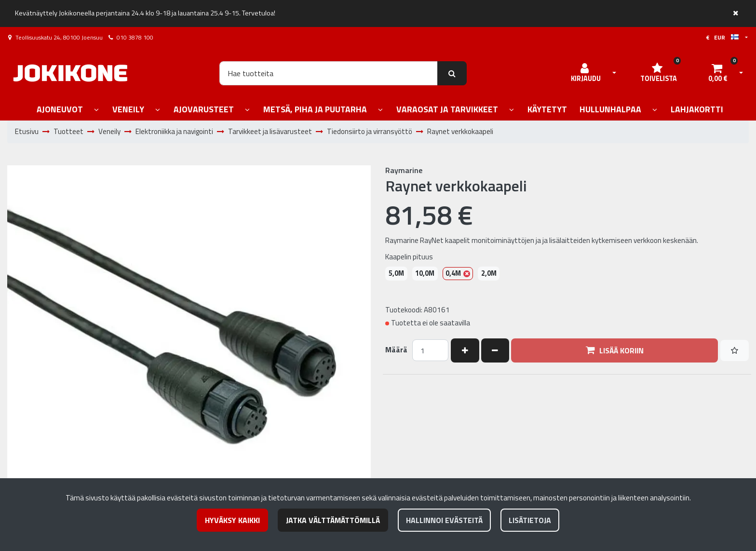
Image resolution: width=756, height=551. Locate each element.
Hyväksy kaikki (232, 520)
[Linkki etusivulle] (70, 73)
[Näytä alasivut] (96, 110)
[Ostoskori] (718, 73)
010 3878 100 (135, 37)
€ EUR (722, 37)
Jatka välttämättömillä (333, 520)
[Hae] (329, 73)
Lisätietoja (530, 520)
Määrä (396, 350)
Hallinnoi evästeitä (444, 520)
